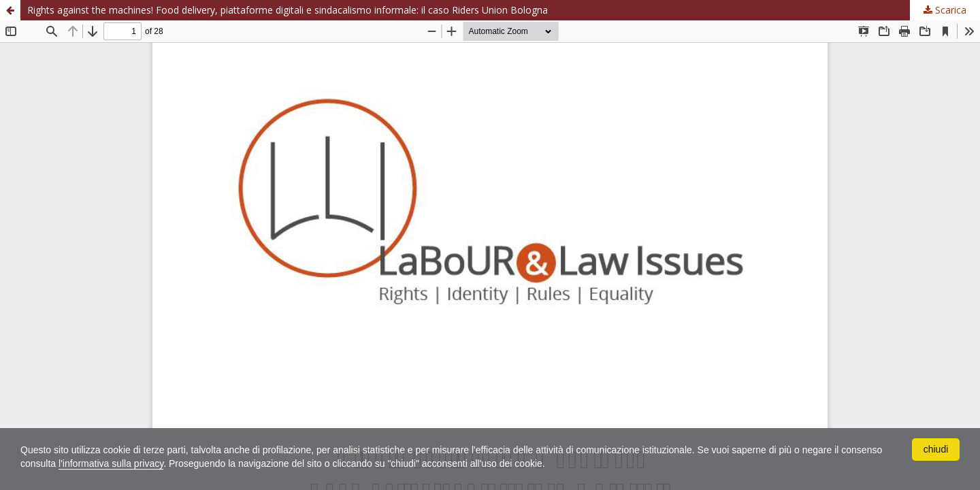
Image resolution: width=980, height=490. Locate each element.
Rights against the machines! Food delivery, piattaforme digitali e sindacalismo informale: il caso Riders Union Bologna (288, 10)
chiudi (936, 449)
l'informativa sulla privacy (111, 463)
